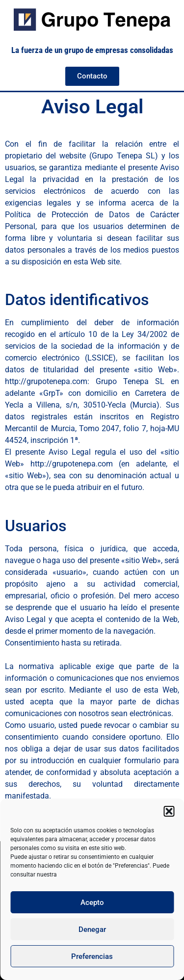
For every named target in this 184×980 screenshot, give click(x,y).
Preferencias (92, 956)
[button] (169, 811)
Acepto (92, 903)
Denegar (92, 929)
